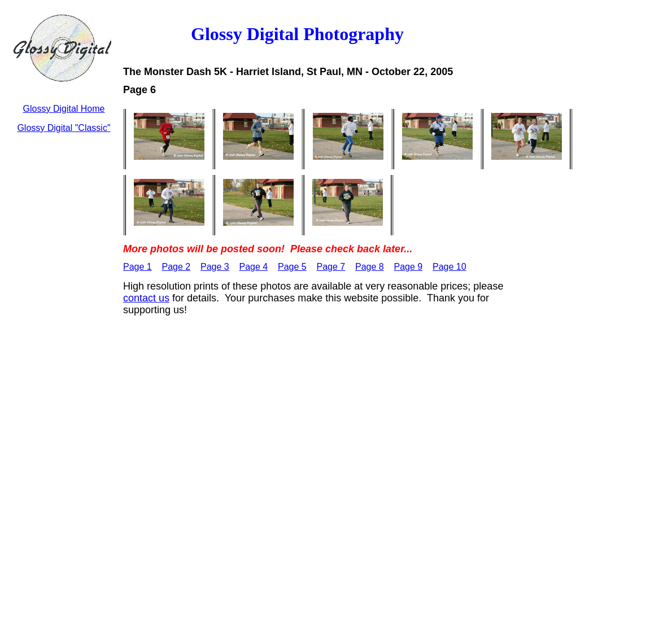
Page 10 (450, 267)
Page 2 (176, 267)
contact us (146, 298)
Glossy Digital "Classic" (64, 128)
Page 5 (292, 267)
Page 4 (254, 267)
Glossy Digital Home (64, 109)
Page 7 (331, 267)
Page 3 (215, 267)
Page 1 (138, 267)
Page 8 (370, 267)
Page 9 (409, 267)
